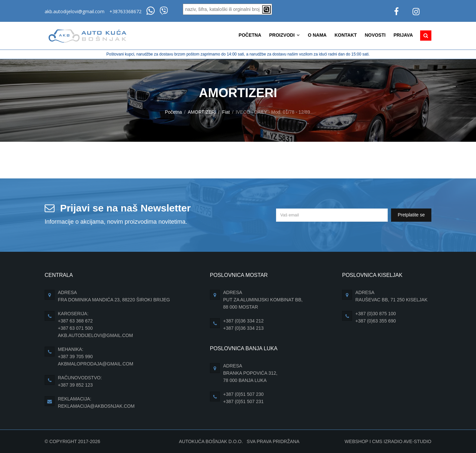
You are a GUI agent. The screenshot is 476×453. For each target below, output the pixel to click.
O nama (317, 35)
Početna (250, 35)
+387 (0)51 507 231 (243, 401)
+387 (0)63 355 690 (376, 321)
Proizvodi (284, 35)
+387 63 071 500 (75, 328)
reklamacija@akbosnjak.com (96, 406)
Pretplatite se (411, 215)
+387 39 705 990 (75, 357)
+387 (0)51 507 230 (243, 394)
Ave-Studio (417, 441)
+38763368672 (125, 11)
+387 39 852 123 (75, 385)
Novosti (375, 35)
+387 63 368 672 (75, 321)
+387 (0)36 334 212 (243, 321)
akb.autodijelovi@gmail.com (75, 11)
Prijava (403, 35)
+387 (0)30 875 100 (376, 314)
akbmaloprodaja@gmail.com (96, 364)
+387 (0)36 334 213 (243, 328)
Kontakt (346, 35)
